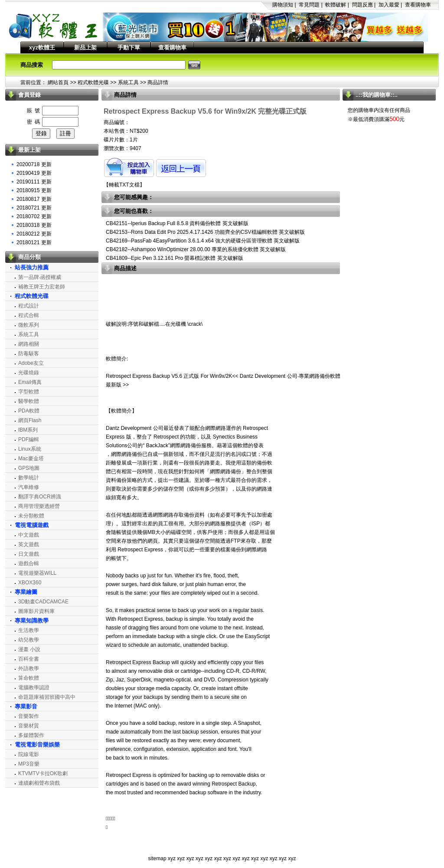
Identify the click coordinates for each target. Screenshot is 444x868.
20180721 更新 (34, 208)
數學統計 (29, 478)
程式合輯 (29, 315)
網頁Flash (30, 420)
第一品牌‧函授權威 (40, 277)
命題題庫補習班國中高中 (47, 697)
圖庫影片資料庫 (36, 611)
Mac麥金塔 (31, 459)
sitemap (157, 858)
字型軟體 (29, 392)
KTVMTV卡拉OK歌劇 (43, 773)
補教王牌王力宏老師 (42, 287)
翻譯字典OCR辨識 (40, 497)
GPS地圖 (29, 468)
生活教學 (29, 630)
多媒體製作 (31, 735)
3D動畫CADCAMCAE (43, 602)
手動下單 (129, 47)
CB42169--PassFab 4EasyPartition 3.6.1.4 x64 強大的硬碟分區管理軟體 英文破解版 (203, 241)
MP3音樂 (29, 764)
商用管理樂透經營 (39, 506)
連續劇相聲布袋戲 (39, 783)
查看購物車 (418, 5)
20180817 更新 (34, 199)
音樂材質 (29, 726)
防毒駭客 (29, 354)
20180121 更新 (34, 242)
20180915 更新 (34, 190)
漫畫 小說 (29, 649)
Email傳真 (30, 382)
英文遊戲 (29, 544)
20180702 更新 (34, 216)
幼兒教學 (29, 640)
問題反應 (362, 5)
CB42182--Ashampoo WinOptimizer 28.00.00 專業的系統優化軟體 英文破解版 (196, 249)
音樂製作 (29, 716)
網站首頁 (58, 82)
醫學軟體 (29, 401)
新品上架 (85, 47)
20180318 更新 (34, 225)
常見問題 (309, 5)
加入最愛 (389, 5)
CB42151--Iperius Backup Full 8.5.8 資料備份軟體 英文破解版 (177, 223)
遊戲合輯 (29, 563)
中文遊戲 (29, 535)
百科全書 (29, 659)
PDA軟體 (29, 411)
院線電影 (29, 754)
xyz (172, 858)
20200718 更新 (34, 164)
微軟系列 (29, 325)
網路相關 (29, 344)
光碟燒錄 (29, 373)
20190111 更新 (34, 182)
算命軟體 (29, 678)
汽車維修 (29, 487)
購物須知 (283, 5)
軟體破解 (336, 5)
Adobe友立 (31, 363)
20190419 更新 (34, 173)
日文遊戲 (29, 554)
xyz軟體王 (42, 47)
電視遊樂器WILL (37, 573)
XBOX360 (30, 583)
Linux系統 (30, 449)
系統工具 (128, 82)
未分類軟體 (31, 516)
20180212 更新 (34, 234)
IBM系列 (28, 430)
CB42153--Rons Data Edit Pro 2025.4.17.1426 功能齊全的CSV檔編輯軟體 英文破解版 (205, 232)
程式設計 (29, 306)
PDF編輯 (29, 439)
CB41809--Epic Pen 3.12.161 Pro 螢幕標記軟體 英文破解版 (175, 258)
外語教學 (29, 668)
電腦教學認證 (34, 688)
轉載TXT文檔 (124, 185)
